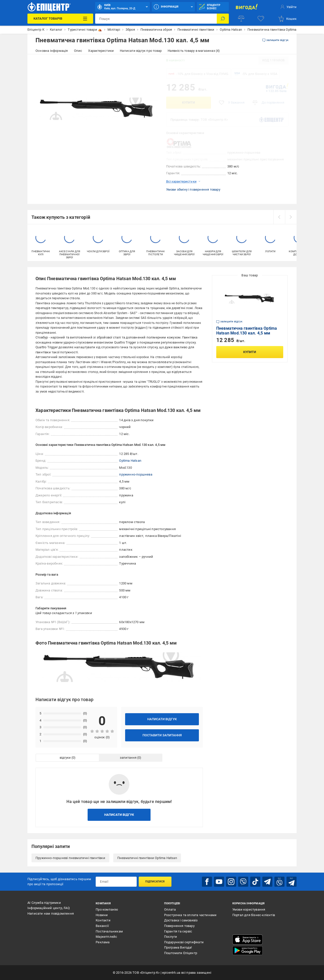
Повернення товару (179, 926)
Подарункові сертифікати (184, 942)
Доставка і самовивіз (181, 920)
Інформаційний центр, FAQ (49, 908)
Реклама (103, 942)
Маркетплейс (106, 937)
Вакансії (102, 926)
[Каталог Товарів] (60, 19)
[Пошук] (223, 19)
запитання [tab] (128, 758)
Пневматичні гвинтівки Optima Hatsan (147, 858)
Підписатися (155, 882)
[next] (291, 217)
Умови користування (249, 909)
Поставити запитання (162, 735)
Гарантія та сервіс (178, 931)
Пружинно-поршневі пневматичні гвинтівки (70, 858)
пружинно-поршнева (136, 474)
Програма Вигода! (178, 947)
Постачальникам (109, 931)
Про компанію (107, 909)
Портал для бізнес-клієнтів (254, 915)
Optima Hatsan (130, 461)
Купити (188, 102)
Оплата (170, 909)
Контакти (103, 920)
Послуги (171, 937)
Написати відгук (162, 719)
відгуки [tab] (65, 758)
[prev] (279, 217)
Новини (102, 915)
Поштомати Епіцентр (181, 953)
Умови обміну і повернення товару (193, 189)
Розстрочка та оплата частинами (190, 915)
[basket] (287, 19)
